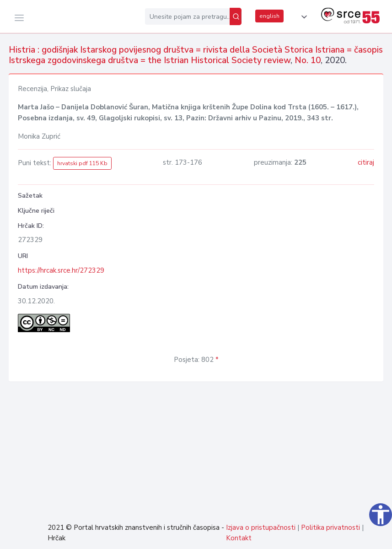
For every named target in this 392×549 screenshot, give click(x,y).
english (269, 16)
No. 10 (308, 60)
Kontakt (239, 538)
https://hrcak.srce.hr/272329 (61, 270)
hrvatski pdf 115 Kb (82, 163)
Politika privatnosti (330, 527)
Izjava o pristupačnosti (261, 527)
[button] (302, 17)
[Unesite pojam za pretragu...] (187, 16)
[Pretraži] (236, 16)
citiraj (366, 162)
